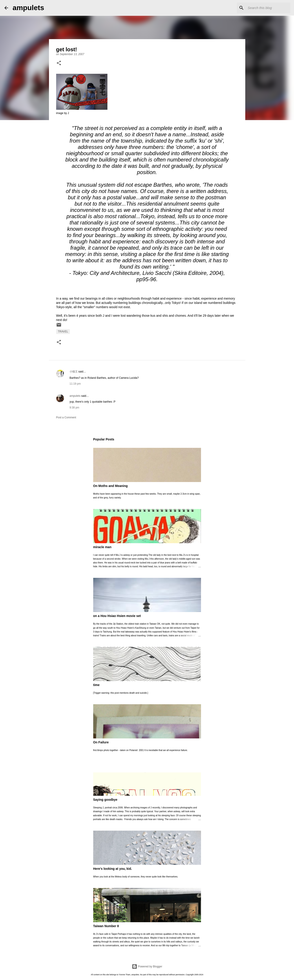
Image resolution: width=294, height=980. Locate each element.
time (96, 685)
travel (63, 332)
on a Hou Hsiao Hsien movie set (117, 616)
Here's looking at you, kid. (113, 869)
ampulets (28, 8)
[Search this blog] (267, 8)
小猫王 (74, 372)
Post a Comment (66, 417)
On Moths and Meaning (111, 486)
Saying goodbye (105, 800)
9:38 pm (74, 408)
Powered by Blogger (147, 967)
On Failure (101, 742)
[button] (59, 63)
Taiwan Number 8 (106, 926)
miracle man (102, 547)
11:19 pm (75, 384)
